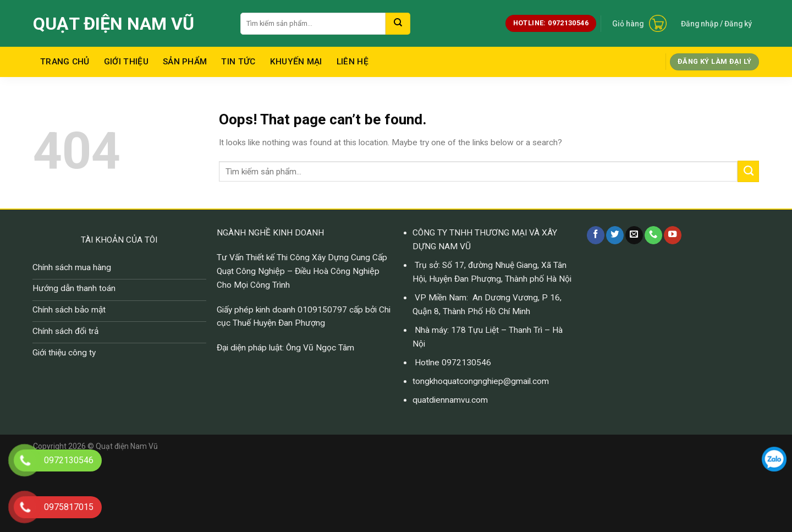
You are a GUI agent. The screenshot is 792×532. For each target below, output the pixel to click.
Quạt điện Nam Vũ (114, 24)
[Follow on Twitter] (615, 235)
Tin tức (238, 62)
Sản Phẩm (185, 62)
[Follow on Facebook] (596, 235)
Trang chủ (65, 62)
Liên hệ (353, 62)
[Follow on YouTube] (673, 235)
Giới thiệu (126, 62)
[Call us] (653, 235)
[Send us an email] (634, 235)
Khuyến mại (296, 62)
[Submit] (398, 24)
